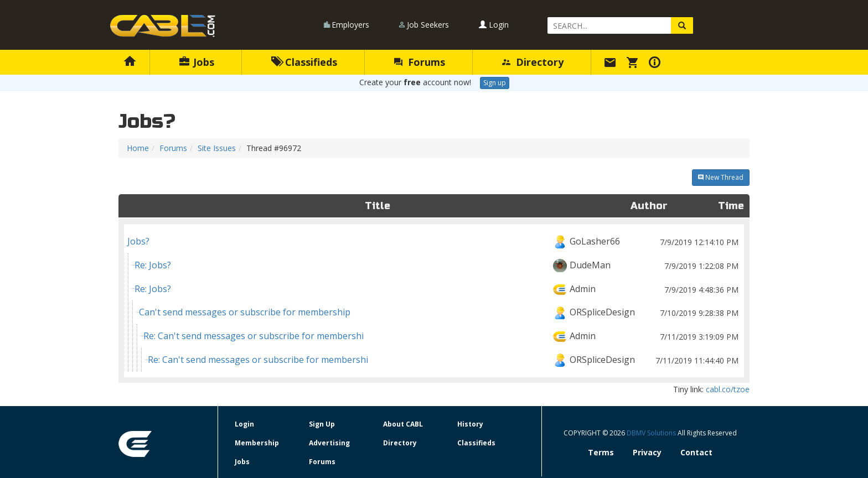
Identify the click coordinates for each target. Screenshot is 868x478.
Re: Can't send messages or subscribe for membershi (442, 336)
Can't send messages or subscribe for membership (440, 312)
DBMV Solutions (652, 433)
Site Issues (217, 148)
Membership (257, 443)
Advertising (329, 443)
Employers (350, 25)
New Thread (721, 177)
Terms (601, 452)
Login (494, 25)
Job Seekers (428, 25)
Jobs (197, 62)
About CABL (403, 424)
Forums (420, 62)
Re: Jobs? (438, 265)
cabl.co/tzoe (728, 389)
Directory (533, 62)
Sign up (495, 83)
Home (138, 148)
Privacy (647, 452)
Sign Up (322, 424)
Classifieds (304, 62)
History (470, 424)
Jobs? (434, 241)
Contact (696, 452)
